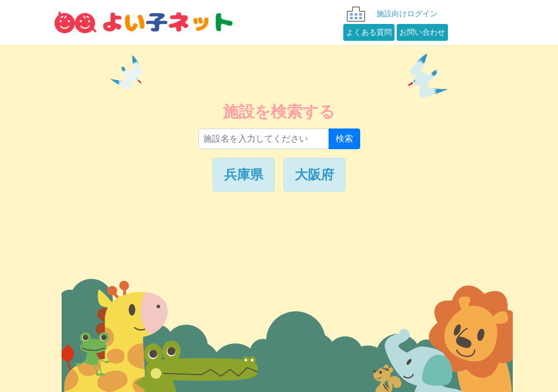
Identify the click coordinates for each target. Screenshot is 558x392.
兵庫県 (244, 175)
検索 (344, 139)
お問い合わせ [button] (422, 34)
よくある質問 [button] (369, 34)
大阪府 (314, 175)
